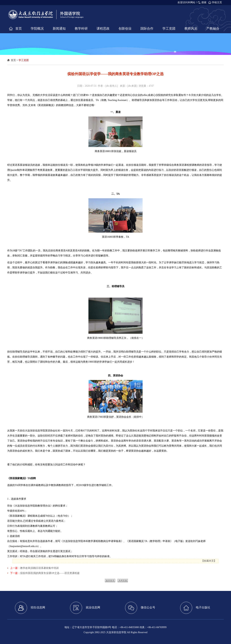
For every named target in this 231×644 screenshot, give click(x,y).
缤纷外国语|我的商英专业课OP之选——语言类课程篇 (50, 573)
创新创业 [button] (125, 29)
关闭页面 (123, 581)
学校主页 (217, 2)
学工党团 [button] (169, 29)
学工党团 (24, 60)
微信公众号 (140, 608)
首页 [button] (19, 29)
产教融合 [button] (213, 29)
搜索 (204, 2)
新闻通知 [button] (59, 29)
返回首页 (110, 581)
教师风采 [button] (191, 29)
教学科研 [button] (81, 29)
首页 (13, 60)
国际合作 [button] (147, 29)
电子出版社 (195, 608)
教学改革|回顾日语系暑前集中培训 (39, 568)
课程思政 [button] (103, 29)
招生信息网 (30, 608)
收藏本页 (209, 561)
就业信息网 (85, 608)
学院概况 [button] (37, 29)
